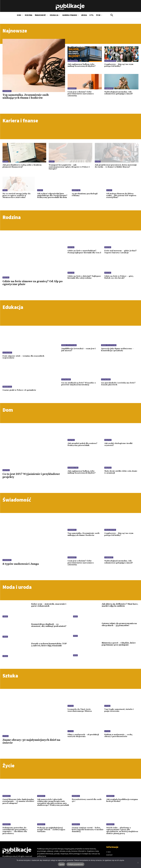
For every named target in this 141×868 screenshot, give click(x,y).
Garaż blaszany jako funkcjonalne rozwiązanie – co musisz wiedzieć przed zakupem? (18, 801)
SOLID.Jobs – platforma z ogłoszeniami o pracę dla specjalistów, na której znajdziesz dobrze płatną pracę (122, 831)
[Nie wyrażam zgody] (138, 863)
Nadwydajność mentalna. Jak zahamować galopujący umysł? (119, 93)
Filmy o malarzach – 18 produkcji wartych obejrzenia (83, 736)
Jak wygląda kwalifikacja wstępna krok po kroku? (122, 800)
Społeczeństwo (110, 61)
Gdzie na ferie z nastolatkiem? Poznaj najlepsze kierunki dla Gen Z (84, 252)
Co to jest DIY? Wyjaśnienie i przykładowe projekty (31, 476)
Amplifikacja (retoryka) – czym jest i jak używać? (78, 350)
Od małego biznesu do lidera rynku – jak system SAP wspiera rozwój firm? (121, 196)
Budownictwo (73, 61)
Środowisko (7, 387)
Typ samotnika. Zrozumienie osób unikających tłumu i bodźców (26, 96)
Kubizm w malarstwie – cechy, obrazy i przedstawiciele (119, 736)
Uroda (5, 616)
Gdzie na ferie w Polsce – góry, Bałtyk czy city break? (119, 277)
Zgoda (62, 864)
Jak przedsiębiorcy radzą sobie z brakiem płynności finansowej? (22, 166)
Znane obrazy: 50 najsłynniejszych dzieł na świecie (31, 741)
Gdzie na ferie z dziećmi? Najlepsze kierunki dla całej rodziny (84, 277)
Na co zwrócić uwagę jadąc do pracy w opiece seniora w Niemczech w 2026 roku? (17, 196)
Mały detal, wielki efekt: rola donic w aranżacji (121, 472)
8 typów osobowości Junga (21, 564)
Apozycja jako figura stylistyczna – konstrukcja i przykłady (117, 350)
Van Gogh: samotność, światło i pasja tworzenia (119, 710)
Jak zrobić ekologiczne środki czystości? (118, 444)
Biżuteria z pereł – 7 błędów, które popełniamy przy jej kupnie (119, 644)
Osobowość (7, 91)
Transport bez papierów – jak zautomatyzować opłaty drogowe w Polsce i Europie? (69, 167)
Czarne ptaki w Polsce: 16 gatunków (19, 390)
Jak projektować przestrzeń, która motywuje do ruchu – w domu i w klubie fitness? (116, 166)
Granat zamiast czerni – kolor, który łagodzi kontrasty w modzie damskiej (88, 830)
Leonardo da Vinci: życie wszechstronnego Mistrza (80, 710)
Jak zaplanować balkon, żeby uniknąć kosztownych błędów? (82, 65)
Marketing (76, 190)
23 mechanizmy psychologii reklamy (85, 195)
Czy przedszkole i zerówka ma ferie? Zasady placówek (118, 384)
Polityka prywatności (75, 864)
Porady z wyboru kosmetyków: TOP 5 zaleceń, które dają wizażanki (49, 645)
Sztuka (6, 736)
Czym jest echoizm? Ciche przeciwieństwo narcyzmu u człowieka (81, 94)
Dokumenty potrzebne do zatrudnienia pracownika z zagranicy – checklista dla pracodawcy (15, 831)
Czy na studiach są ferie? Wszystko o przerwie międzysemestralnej (79, 384)
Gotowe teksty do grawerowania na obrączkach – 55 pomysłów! (119, 625)
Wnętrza (6, 470)
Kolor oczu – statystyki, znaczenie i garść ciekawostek (49, 605)
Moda (75, 616)
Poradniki (7, 796)
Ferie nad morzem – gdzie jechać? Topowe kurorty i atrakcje (120, 252)
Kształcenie (7, 353)
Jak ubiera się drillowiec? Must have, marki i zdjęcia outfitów (120, 605)
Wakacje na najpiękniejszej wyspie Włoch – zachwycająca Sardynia (51, 830)
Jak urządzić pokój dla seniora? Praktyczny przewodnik (82, 444)
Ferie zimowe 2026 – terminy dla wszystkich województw (23, 357)
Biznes (5, 162)
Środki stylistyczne (69, 345)
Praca (5, 190)
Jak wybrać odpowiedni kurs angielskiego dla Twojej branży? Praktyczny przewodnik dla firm (52, 196)
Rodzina (6, 277)
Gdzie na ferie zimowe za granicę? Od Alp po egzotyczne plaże (33, 283)
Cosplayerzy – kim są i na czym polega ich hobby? (119, 65)
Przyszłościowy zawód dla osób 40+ (87, 800)
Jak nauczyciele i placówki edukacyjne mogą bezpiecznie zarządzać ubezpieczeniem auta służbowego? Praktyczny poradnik (53, 802)
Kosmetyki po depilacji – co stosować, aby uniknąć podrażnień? (49, 625)
